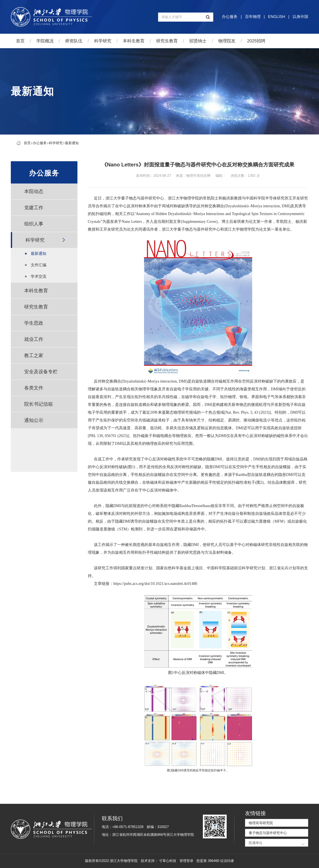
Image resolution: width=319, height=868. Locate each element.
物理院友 (227, 41)
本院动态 (34, 191)
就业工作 (34, 339)
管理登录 (186, 861)
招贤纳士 (198, 41)
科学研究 (103, 41)
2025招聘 (256, 41)
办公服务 (230, 17)
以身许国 (300, 17)
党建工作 (34, 208)
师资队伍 (74, 41)
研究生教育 (167, 41)
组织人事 (34, 224)
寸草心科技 (168, 861)
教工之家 (34, 355)
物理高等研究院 (261, 823)
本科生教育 (134, 41)
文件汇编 (38, 265)
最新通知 (72, 143)
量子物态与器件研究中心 (268, 833)
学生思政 (34, 323)
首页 (20, 41)
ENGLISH (277, 17)
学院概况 (45, 41)
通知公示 (34, 420)
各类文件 (34, 388)
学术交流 (38, 276)
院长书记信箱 (38, 404)
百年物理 (253, 17)
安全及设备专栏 (41, 372)
